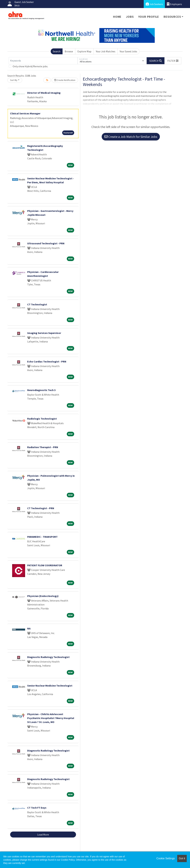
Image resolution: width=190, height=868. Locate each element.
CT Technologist (37, 304)
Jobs (130, 17)
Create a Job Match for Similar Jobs (131, 137)
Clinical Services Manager (25, 113)
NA (29, 628)
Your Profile (149, 17)
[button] (173, 61)
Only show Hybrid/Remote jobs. (30, 66)
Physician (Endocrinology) (43, 596)
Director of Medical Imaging (44, 93)
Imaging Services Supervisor (44, 333)
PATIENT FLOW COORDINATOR (45, 565)
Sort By (14, 80)
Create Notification (65, 80)
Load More (43, 835)
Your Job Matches (106, 51)
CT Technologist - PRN (41, 508)
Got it (182, 858)
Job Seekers (154, 4)
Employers (174, 4)
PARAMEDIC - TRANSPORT (42, 537)
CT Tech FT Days (37, 808)
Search (57, 51)
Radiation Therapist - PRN (43, 447)
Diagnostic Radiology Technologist (48, 657)
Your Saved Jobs (128, 51)
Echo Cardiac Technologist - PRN (47, 361)
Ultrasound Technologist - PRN (46, 243)
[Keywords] (43, 61)
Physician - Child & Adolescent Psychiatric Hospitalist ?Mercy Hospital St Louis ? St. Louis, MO (51, 718)
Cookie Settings (166, 858)
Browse (69, 51)
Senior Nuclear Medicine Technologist (50, 686)
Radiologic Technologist (42, 419)
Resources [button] (172, 17)
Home (117, 17)
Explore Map (84, 51)
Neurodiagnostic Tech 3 (41, 390)
